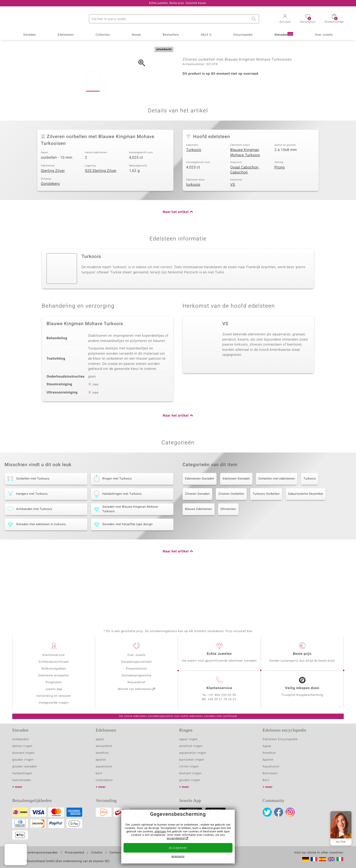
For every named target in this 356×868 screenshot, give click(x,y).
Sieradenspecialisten (136, 662)
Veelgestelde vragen (54, 703)
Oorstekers (50, 231)
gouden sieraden (25, 767)
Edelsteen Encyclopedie (280, 739)
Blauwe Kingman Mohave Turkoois (245, 200)
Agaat (267, 746)
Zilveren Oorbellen (231, 541)
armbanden (21, 739)
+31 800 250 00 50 (222, 695)
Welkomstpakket (54, 669)
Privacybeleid (74, 853)
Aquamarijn (271, 767)
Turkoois (194, 197)
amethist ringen (191, 746)
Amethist (269, 753)
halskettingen (22, 773)
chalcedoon (104, 780)
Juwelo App (54, 689)
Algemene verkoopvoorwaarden (35, 853)
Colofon (97, 853)
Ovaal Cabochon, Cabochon (245, 217)
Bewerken (178, 857)
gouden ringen (23, 760)
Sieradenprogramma (136, 676)
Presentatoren (136, 669)
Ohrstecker (228, 556)
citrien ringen (189, 767)
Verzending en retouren (54, 696)
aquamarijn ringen (193, 753)
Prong (280, 214)
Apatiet (268, 760)
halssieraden (22, 780)
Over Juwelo (324, 35)
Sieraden (30, 35)
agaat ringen (188, 739)
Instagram (290, 812)
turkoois (193, 232)
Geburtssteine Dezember (306, 541)
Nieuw (136, 35)
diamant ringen (23, 753)
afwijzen (161, 832)
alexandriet (104, 746)
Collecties (103, 35)
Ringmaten (54, 682)
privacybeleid (176, 838)
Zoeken (255, 19)
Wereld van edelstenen (135, 689)
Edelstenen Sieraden (200, 526)
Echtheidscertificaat (54, 662)
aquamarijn (104, 767)
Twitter (267, 812)
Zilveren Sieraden (197, 541)
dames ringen (22, 746)
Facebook (279, 812)
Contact (115, 853)
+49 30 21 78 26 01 (222, 699)
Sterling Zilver (53, 218)
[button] (285, 19)
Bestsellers (171, 35)
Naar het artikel (176, 259)
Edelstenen (66, 35)
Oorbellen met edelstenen (277, 526)
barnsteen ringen (192, 760)
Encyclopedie (243, 35)
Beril (266, 780)
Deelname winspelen (54, 676)
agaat (100, 739)
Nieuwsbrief (136, 682)
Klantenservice (54, 655)
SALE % (206, 35)
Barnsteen (270, 773)
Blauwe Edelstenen (199, 556)
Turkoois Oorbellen (266, 541)
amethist (102, 753)
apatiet (101, 760)
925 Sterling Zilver (101, 218)
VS (233, 232)
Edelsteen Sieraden (236, 526)
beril (99, 773)
